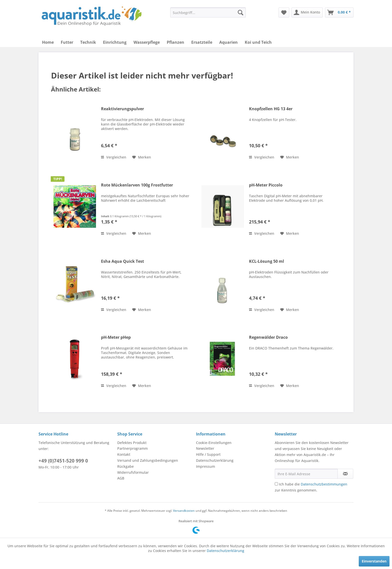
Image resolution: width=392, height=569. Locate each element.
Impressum (205, 466)
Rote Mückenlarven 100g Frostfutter (137, 185)
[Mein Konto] (307, 12)
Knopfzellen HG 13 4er (271, 109)
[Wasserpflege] (147, 42)
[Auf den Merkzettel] (142, 157)
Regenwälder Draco (268, 337)
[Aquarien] (228, 42)
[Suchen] (240, 12)
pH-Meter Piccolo (266, 185)
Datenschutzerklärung (215, 460)
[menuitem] (208, 12)
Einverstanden (374, 561)
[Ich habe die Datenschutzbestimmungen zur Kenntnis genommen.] (276, 484)
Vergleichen (114, 157)
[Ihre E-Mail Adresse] (306, 474)
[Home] (48, 42)
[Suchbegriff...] (208, 12)
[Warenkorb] (339, 12)
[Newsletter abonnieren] (345, 474)
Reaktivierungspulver (122, 109)
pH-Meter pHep (116, 337)
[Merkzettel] (284, 12)
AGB (121, 478)
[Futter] (67, 42)
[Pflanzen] (175, 42)
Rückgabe (125, 466)
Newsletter (205, 448)
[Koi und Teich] (258, 42)
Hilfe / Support (208, 454)
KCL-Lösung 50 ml (266, 261)
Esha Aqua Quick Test (122, 261)
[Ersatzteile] (202, 42)
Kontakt (124, 454)
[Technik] (88, 42)
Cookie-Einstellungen (214, 443)
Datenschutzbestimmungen (324, 484)
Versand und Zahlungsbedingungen (148, 460)
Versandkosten (184, 511)
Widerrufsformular (133, 472)
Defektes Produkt (132, 443)
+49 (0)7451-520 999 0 (63, 461)
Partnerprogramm (132, 448)
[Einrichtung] (115, 42)
